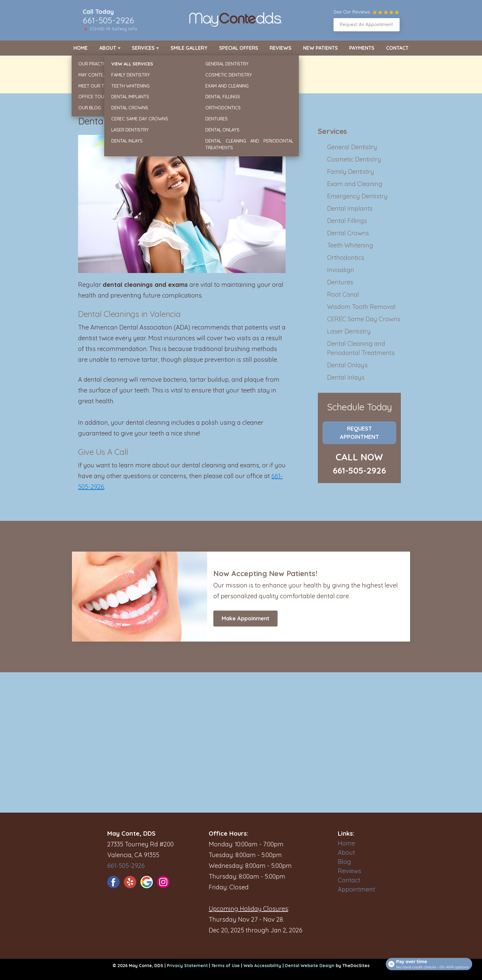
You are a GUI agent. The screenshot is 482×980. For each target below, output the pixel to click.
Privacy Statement (187, 966)
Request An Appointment (366, 24)
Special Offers (239, 48)
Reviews (281, 48)
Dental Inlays (346, 377)
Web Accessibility (262, 966)
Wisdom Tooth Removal (361, 307)
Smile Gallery (189, 48)
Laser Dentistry (349, 331)
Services (143, 48)
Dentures (340, 282)
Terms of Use (226, 966)
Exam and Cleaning (355, 184)
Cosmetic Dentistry (354, 159)
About (108, 48)
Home (81, 48)
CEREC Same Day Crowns (364, 319)
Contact (397, 48)
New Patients (320, 48)
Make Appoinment (245, 618)
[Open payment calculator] (428, 962)
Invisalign (341, 270)
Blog (344, 862)
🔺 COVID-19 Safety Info (110, 29)
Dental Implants (350, 208)
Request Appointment (360, 433)
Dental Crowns (348, 233)
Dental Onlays (347, 365)
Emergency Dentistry (357, 196)
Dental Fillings (347, 221)
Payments (362, 48)
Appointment (356, 889)
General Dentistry (352, 147)
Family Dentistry (351, 172)
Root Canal (343, 294)
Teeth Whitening (350, 245)
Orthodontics (346, 258)
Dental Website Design (310, 966)
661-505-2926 (108, 20)
